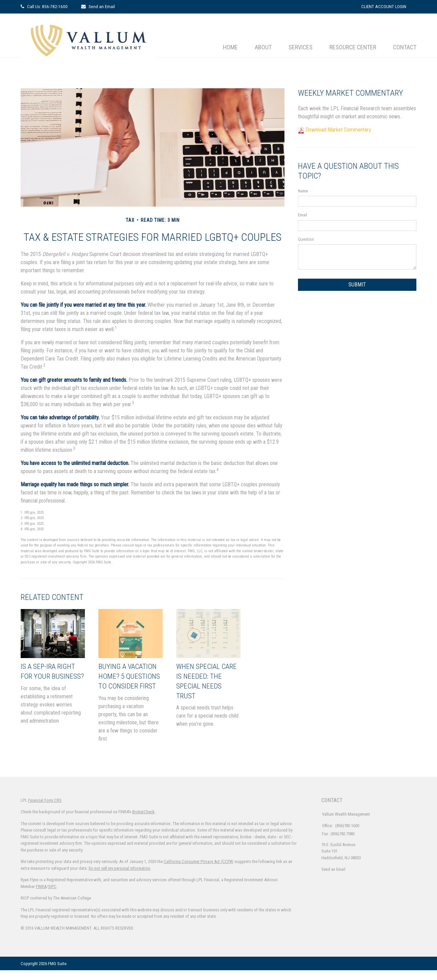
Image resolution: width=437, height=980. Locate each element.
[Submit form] (357, 285)
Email (303, 215)
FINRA (41, 896)
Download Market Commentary (338, 130)
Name (303, 191)
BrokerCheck (143, 822)
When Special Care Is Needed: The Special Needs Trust (204, 681)
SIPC (52, 896)
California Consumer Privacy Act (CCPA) (199, 871)
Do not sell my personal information (119, 878)
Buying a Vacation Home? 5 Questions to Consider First (130, 681)
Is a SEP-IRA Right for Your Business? (51, 676)
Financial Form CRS (45, 810)
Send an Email (102, 6)
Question (306, 239)
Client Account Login (384, 6)
